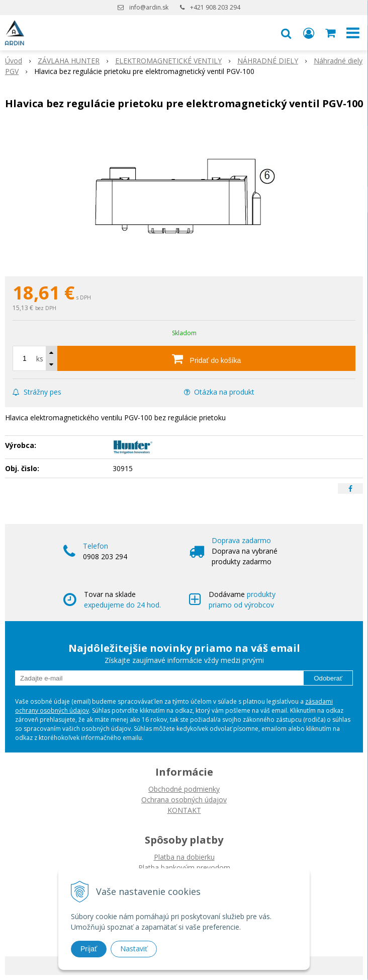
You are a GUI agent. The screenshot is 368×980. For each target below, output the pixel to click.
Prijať (89, 949)
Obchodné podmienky (184, 789)
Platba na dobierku (184, 857)
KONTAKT (184, 810)
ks (40, 359)
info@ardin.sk (149, 7)
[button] (286, 33)
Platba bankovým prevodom (184, 868)
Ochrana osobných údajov (184, 800)
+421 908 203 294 (215, 7)
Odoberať (328, 678)
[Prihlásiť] (309, 33)
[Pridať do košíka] (206, 358)
